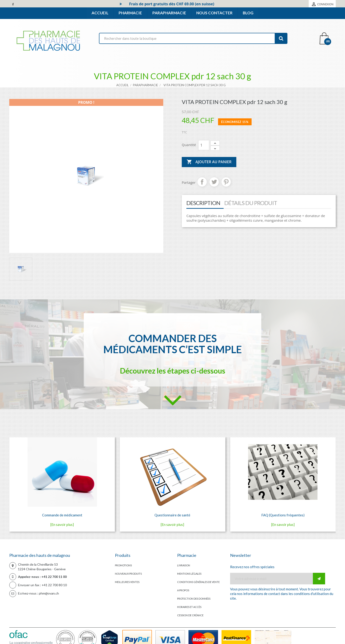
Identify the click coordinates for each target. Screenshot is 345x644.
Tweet (214, 182)
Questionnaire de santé (172, 515)
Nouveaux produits (128, 574)
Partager (202, 182)
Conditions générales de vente (198, 582)
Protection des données (194, 599)
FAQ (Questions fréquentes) (283, 515)
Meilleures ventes (127, 582)
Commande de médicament (62, 515)
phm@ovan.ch (49, 593)
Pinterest (226, 182)
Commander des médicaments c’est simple (173, 344)
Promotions (123, 565)
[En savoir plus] (62, 524)
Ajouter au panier (209, 162)
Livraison (184, 565)
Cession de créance (190, 615)
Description (203, 203)
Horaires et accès (189, 607)
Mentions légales (189, 574)
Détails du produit (251, 203)
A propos (183, 590)
